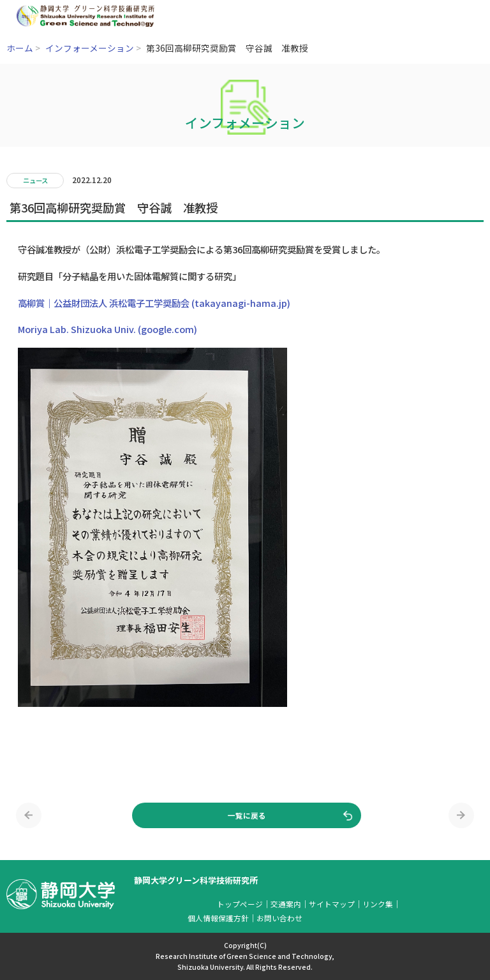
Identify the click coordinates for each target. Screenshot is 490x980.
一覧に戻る (247, 815)
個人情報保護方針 (218, 918)
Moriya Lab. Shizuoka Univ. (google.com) (108, 329)
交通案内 (286, 904)
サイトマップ (332, 904)
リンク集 (378, 904)
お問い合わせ (279, 918)
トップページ (240, 904)
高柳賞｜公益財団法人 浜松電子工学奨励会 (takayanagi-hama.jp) (154, 303)
